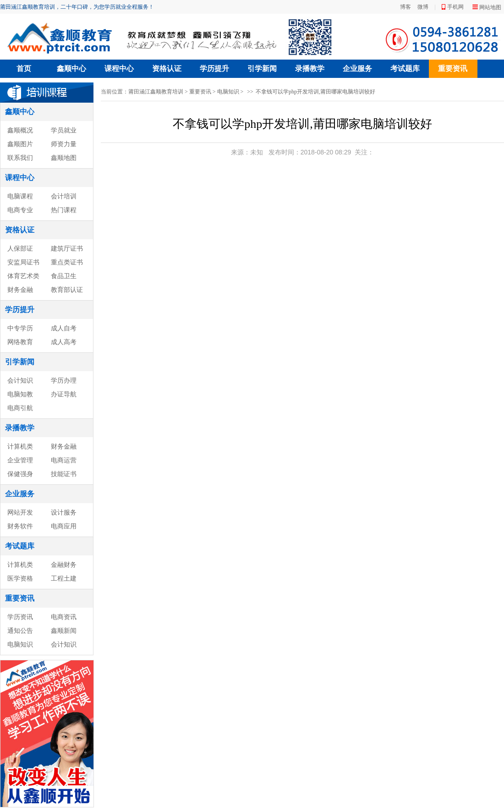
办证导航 (64, 394)
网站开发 (20, 512)
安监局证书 (23, 262)
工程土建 (64, 578)
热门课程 (64, 210)
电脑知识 (20, 644)
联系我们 (20, 158)
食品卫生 (64, 276)
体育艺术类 (23, 276)
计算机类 (20, 446)
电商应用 (64, 526)
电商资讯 (64, 617)
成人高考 (64, 342)
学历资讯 (20, 617)
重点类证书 (67, 262)
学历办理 (64, 380)
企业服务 (357, 69)
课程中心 (119, 69)
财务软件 (20, 526)
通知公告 (20, 631)
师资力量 (64, 144)
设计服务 (64, 512)
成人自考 (64, 328)
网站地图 (490, 7)
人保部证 (20, 248)
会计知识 (20, 380)
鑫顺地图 (64, 158)
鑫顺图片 (20, 144)
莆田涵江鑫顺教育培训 (156, 92)
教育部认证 (67, 290)
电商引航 (20, 408)
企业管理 (20, 460)
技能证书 (64, 474)
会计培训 (64, 196)
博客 (405, 7)
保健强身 (20, 474)
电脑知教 (20, 394)
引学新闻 (262, 69)
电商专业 (20, 210)
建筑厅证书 (67, 248)
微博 (423, 7)
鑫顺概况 (20, 130)
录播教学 (310, 69)
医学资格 (20, 578)
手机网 (455, 7)
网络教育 (20, 342)
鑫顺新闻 (64, 631)
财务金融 (20, 290)
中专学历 (20, 328)
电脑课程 (20, 196)
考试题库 (405, 69)
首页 (24, 69)
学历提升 (214, 69)
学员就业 (64, 130)
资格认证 (167, 69)
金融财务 (64, 565)
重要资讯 (453, 69)
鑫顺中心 (71, 69)
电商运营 (64, 460)
